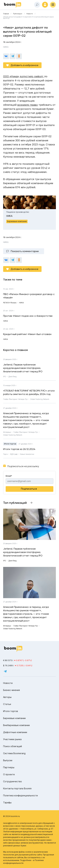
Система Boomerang (14, 753)
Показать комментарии (25, 251)
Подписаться (29, 489)
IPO (5, 377)
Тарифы (7, 802)
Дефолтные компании (15, 732)
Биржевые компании (14, 718)
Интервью (7, 432)
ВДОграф (14, 454)
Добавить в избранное (25, 65)
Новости (30, 14)
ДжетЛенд (13, 377)
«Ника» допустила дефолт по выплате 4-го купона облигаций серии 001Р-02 (28, 18)
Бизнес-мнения (11, 690)
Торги (5, 454)
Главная (6, 14)
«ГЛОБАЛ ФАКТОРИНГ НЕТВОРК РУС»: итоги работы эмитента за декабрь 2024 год (29, 392)
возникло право (28, 105)
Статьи (7, 704)
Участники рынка (12, 739)
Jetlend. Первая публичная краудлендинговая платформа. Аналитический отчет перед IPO (23, 368)
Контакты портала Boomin (17, 788)
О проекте (9, 774)
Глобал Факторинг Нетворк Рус (15, 399)
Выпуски (8, 760)
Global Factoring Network (40, 399)
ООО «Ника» (11, 76)
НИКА (6, 47)
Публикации (18, 14)
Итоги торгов (10, 444)
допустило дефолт (32, 76)
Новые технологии (27, 454)
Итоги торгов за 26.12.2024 (19, 449)
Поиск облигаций (13, 746)
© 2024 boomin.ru (11, 816)
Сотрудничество (13, 781)
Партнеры (9, 767)
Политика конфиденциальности (20, 795)
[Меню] (53, 5)
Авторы (7, 697)
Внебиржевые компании (16, 725)
